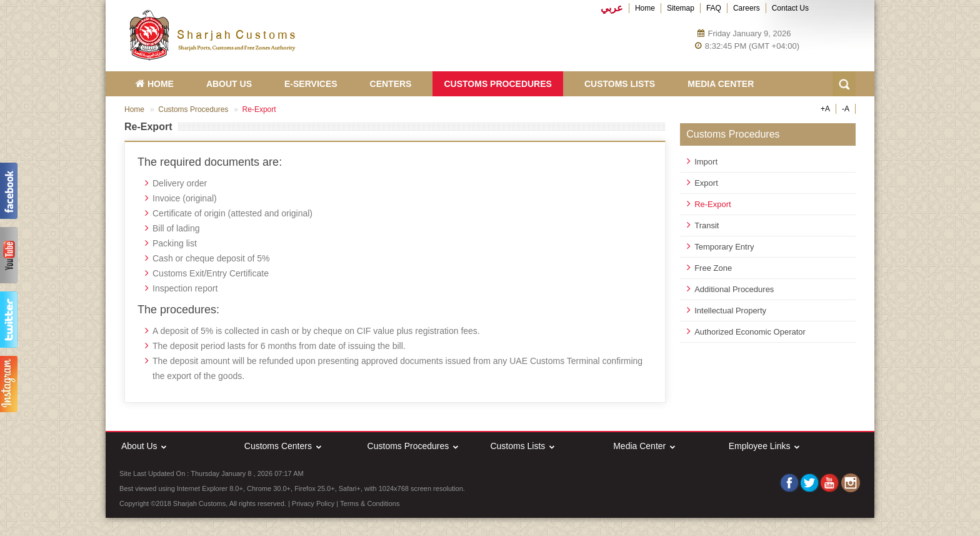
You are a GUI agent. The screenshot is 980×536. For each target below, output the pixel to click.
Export (706, 183)
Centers (391, 84)
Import (706, 162)
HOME (155, 84)
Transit (707, 225)
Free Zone (713, 268)
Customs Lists (620, 84)
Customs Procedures (497, 84)
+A (825, 109)
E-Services (311, 84)
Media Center (721, 84)
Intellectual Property (730, 311)
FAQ (714, 8)
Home (645, 8)
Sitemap (681, 8)
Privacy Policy (313, 503)
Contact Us (790, 8)
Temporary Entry (724, 247)
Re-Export (713, 204)
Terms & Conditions (370, 503)
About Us (229, 84)
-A (846, 109)
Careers (747, 8)
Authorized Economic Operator (750, 332)
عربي (612, 8)
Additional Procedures (734, 289)
